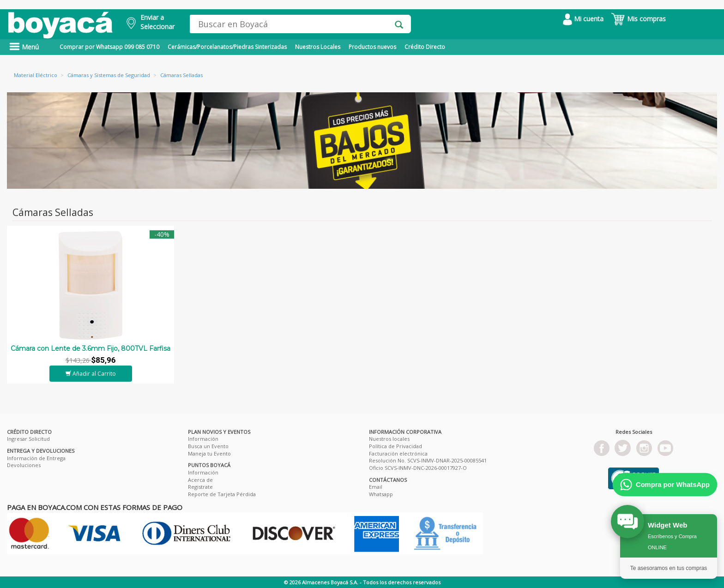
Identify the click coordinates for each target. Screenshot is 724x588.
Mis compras (638, 19)
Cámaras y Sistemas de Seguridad (109, 75)
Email (376, 487)
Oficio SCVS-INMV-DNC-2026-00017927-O (418, 468)
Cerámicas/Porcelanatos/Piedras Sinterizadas (227, 47)
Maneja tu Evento (209, 453)
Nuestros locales (389, 439)
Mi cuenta (583, 19)
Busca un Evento (208, 446)
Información (203, 439)
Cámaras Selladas (181, 75)
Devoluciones (24, 465)
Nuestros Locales (318, 47)
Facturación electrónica (398, 453)
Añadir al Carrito (91, 374)
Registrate (200, 487)
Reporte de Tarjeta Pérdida (222, 494)
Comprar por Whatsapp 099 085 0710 (109, 47)
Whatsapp (381, 494)
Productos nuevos (372, 47)
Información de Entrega (36, 458)
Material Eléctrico (36, 75)
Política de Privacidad (395, 446)
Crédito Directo (425, 47)
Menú (24, 47)
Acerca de (200, 480)
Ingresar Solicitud (28, 439)
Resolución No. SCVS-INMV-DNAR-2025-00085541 (428, 460)
